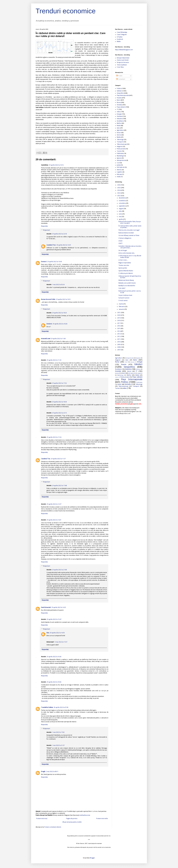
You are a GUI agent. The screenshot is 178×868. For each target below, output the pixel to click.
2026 (119, 185)
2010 (119, 342)
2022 (119, 196)
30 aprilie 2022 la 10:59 (57, 633)
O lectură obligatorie (125, 238)
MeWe (119, 42)
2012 (119, 336)
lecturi (119, 133)
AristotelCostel (46, 339)
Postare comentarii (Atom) (53, 827)
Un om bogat (123, 250)
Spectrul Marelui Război (126, 271)
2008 (119, 347)
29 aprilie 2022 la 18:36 (54, 682)
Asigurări (120, 147)
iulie (120, 211)
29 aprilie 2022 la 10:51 (63, 299)
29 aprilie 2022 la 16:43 (54, 657)
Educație (119, 174)
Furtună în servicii (124, 298)
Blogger (92, 858)
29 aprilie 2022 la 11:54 (54, 437)
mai (120, 217)
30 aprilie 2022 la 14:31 (64, 245)
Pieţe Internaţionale (123, 95)
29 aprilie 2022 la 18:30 (59, 402)
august (121, 209)
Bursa (119, 102)
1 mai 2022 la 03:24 (58, 285)
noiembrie (122, 201)
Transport (120, 142)
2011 (119, 339)
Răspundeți (44, 226)
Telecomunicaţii (122, 144)
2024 (119, 190)
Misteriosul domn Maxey (126, 280)
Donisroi (44, 262)
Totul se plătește (122, 65)
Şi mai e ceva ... (123, 260)
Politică (119, 88)
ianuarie (122, 309)
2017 (119, 323)
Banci (119, 100)
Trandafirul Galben (47, 707)
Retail (119, 126)
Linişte (120, 241)
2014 (119, 331)
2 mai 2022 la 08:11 (52, 772)
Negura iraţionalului (125, 263)
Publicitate (120, 153)
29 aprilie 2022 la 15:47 (54, 619)
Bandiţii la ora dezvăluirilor (127, 286)
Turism (119, 151)
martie (121, 304)
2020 (119, 315)
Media (119, 137)
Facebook (120, 39)
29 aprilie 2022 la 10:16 (56, 165)
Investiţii (119, 105)
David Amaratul (46, 607)
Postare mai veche (102, 819)
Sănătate (119, 116)
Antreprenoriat (121, 160)
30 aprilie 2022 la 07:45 (61, 707)
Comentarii (121, 79)
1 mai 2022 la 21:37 (58, 745)
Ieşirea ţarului (123, 268)
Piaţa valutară (121, 107)
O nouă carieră (123, 301)
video (119, 112)
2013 (119, 334)
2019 (119, 318)
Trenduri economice (66, 11)
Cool (118, 163)
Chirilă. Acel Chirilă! (123, 60)
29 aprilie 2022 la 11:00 (58, 339)
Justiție (119, 165)
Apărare (119, 158)
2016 (119, 326)
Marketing (120, 156)
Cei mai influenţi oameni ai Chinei (129, 235)
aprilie (121, 219)
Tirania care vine (124, 265)
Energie (119, 114)
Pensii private (121, 149)
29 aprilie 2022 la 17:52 (59, 383)
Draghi (43, 772)
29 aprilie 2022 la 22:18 (59, 234)
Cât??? (120, 243)
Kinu (48, 633)
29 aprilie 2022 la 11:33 (54, 360)
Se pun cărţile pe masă (125, 295)
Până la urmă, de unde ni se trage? (129, 230)
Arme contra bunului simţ (126, 253)
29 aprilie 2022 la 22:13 (59, 413)
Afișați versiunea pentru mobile (72, 822)
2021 (119, 313)
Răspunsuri (47, 230)
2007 (119, 350)
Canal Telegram (122, 35)
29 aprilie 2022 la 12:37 (54, 504)
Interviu (119, 170)
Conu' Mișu (120, 67)
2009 (119, 345)
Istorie (119, 135)
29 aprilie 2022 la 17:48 (59, 486)
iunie (121, 214)
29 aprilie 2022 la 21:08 (59, 570)
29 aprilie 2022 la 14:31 (54, 520)
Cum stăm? (122, 288)
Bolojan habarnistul (123, 58)
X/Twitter (120, 37)
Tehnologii (120, 140)
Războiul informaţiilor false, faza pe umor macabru (130, 222)
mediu (119, 177)
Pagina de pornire (72, 819)
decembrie (122, 198)
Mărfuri (119, 123)
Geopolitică (120, 93)
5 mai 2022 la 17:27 (61, 642)
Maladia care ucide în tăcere (127, 283)
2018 (119, 321)
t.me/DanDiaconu (84, 815)
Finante (119, 98)
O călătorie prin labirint (126, 273)
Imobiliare (120, 121)
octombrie (122, 203)
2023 (119, 193)
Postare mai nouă (42, 819)
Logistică (120, 172)
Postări (119, 76)
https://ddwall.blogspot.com (124, 50)
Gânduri (119, 91)
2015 (119, 329)
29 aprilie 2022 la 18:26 (60, 324)
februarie (122, 307)
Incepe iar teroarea (123, 62)
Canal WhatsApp (122, 32)
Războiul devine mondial (126, 233)
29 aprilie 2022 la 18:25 (59, 313)
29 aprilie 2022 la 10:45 (55, 262)
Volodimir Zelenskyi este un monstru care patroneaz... (130, 247)
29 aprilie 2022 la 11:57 (58, 459)
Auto (118, 128)
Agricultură (120, 130)
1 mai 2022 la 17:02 (58, 732)
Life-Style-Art (121, 167)
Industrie (120, 119)
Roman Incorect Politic (48, 299)
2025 (119, 188)
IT (117, 109)
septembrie (122, 206)
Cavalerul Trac (51, 245)
